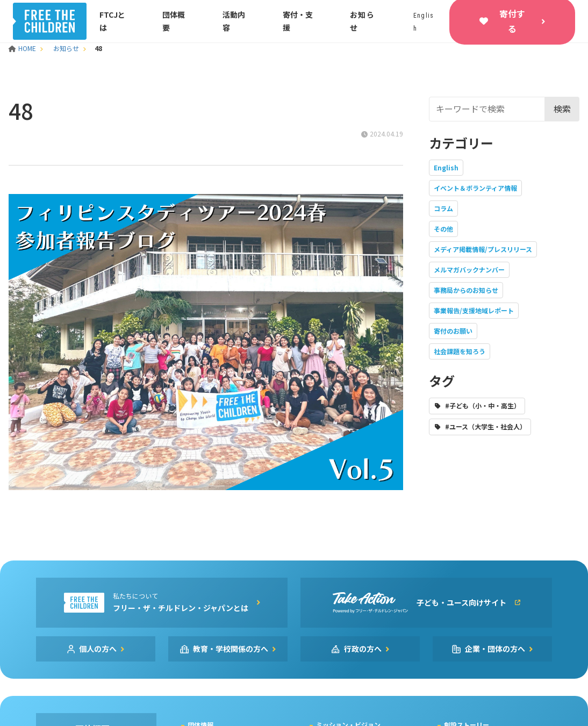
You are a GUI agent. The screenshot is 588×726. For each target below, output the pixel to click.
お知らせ (66, 48)
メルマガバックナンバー (469, 269)
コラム (443, 208)
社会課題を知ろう (460, 351)
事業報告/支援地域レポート (474, 310)
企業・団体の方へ (495, 649)
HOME (23, 48)
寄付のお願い (453, 331)
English (446, 167)
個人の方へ (98, 649)
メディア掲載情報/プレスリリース (483, 249)
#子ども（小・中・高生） (483, 405)
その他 (443, 229)
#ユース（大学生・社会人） (486, 426)
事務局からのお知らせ (466, 290)
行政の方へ (363, 649)
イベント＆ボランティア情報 (475, 188)
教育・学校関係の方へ (231, 649)
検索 (562, 109)
